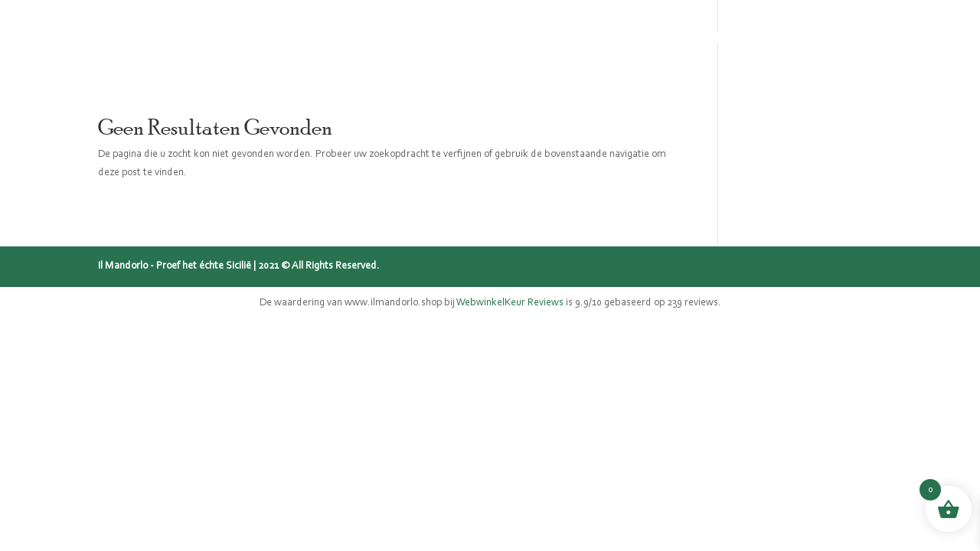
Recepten (704, 39)
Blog (637, 39)
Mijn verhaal (558, 39)
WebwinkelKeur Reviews (510, 303)
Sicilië (475, 39)
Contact (783, 39)
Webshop (402, 39)
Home (330, 39)
